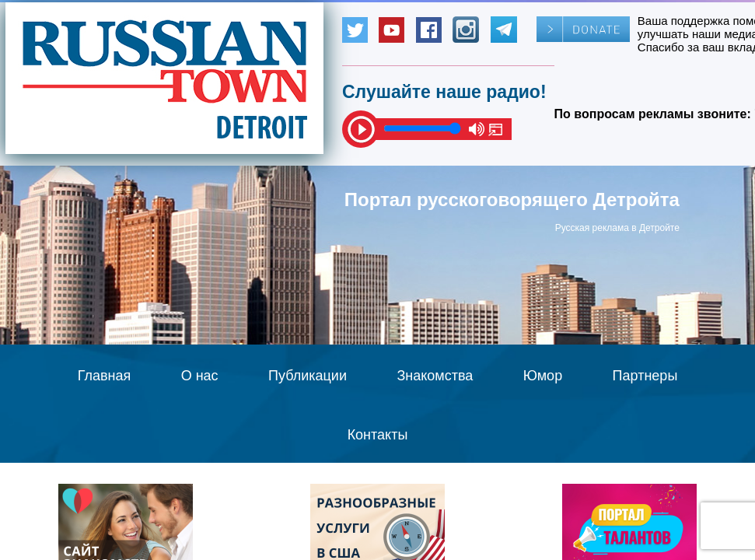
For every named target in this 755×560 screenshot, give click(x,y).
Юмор (543, 376)
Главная (105, 376)
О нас (200, 376)
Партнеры (645, 376)
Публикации (308, 376)
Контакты (378, 435)
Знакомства (435, 376)
